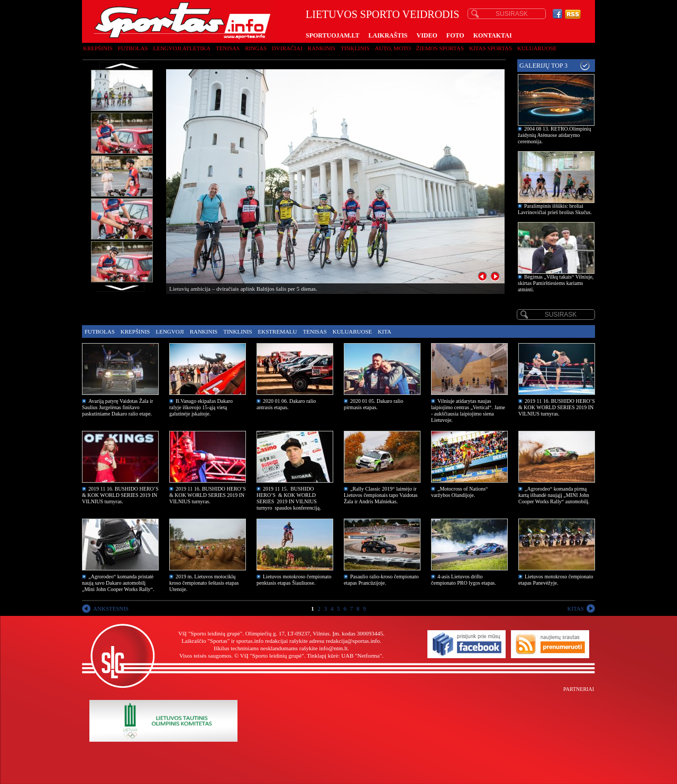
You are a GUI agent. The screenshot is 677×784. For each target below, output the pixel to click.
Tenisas (228, 48)
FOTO (455, 35)
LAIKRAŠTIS (388, 35)
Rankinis (322, 48)
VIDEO (427, 35)
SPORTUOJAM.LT (332, 35)
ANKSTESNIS (111, 608)
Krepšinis (98, 48)
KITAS (575, 608)
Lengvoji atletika (181, 48)
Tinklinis (355, 48)
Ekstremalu (278, 331)
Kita (384, 331)
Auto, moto (393, 48)
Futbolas (133, 48)
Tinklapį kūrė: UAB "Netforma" (344, 656)
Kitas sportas (491, 48)
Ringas (256, 48)
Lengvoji (170, 331)
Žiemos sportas (440, 48)
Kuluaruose (537, 48)
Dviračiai (287, 48)
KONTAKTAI (493, 35)
